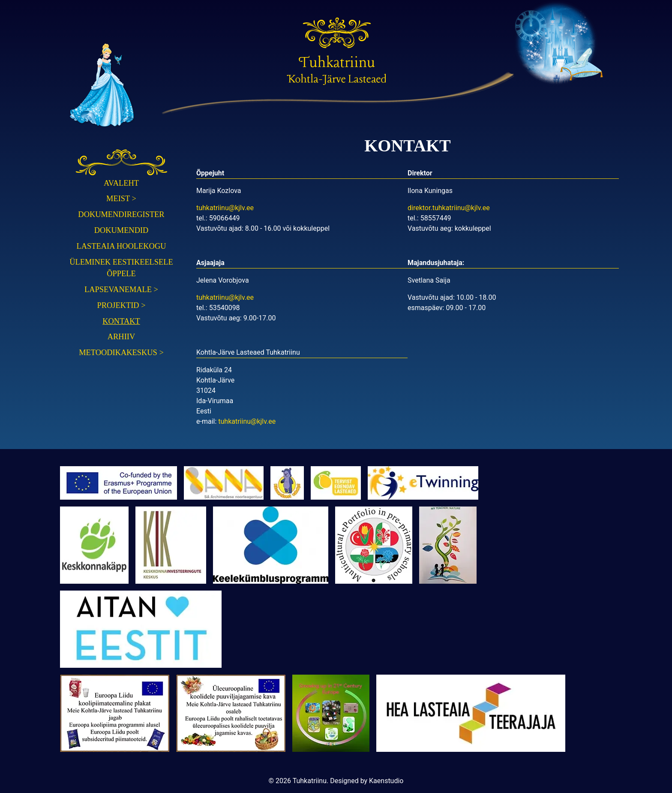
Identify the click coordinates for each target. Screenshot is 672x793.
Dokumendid (121, 230)
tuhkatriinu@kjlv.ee (225, 208)
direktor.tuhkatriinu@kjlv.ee (449, 208)
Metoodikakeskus (121, 353)
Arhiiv (121, 337)
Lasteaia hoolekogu (121, 246)
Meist (121, 199)
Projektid (121, 305)
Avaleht (121, 183)
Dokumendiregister (121, 214)
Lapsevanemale (121, 289)
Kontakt (121, 321)
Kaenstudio (386, 781)
